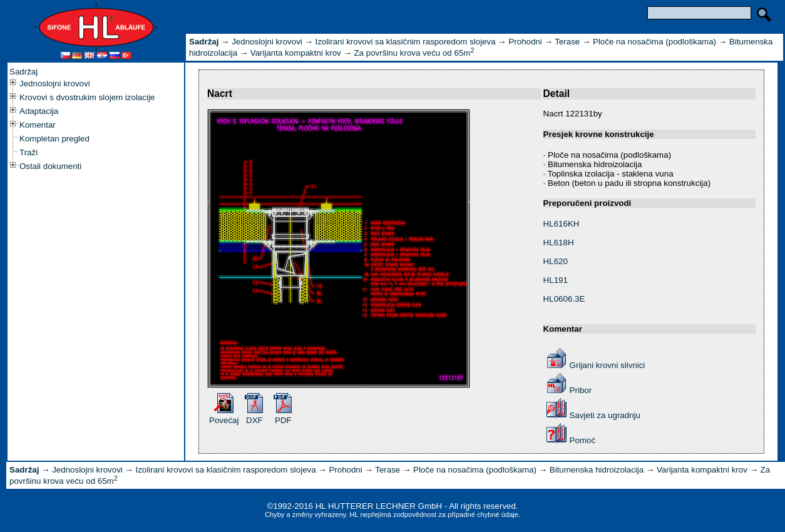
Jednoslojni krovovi (55, 84)
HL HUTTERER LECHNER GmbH (379, 506)
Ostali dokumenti (50, 166)
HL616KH (562, 224)
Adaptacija (39, 111)
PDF (283, 420)
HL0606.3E (564, 299)
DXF (254, 420)
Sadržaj (23, 72)
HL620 (556, 261)
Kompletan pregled (54, 139)
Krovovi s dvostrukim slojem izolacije (87, 97)
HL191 (556, 280)
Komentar (38, 125)
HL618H (559, 243)
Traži (28, 152)
